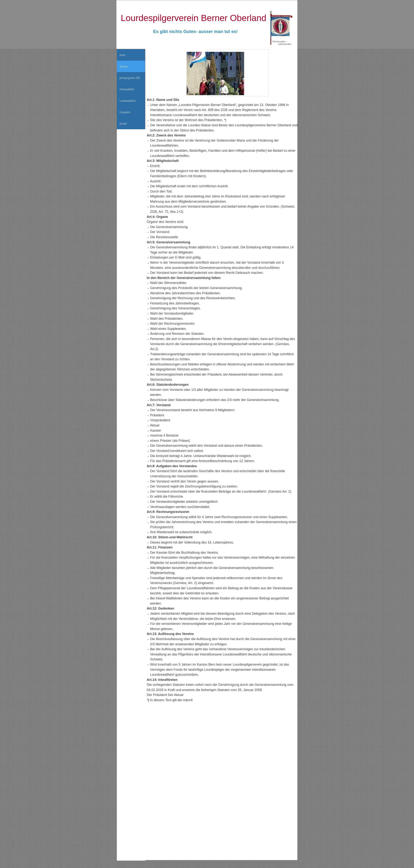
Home (122, 55)
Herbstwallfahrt (127, 89)
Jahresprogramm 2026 (130, 78)
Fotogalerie (125, 112)
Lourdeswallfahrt (128, 101)
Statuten (124, 66)
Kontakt (123, 124)
